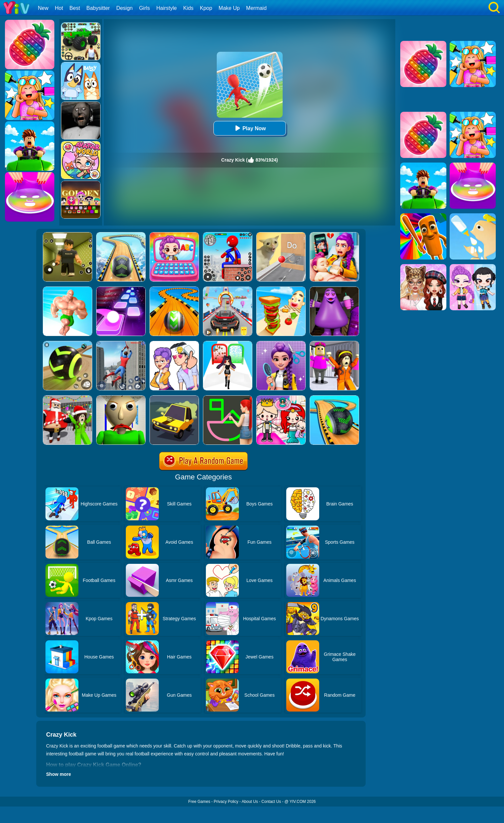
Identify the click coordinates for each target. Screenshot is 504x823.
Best (75, 8)
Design (125, 8)
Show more (58, 774)
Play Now (250, 128)
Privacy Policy (226, 802)
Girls (144, 8)
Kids (188, 8)
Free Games (199, 802)
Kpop (206, 8)
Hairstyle (167, 8)
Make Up (229, 8)
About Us (250, 802)
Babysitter (98, 8)
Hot (59, 8)
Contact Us (271, 802)
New (43, 8)
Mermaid (256, 8)
